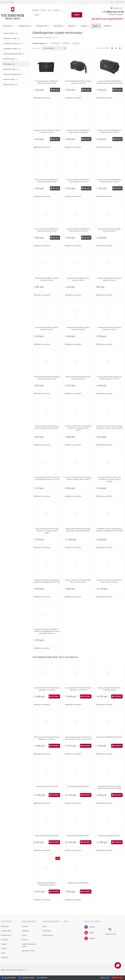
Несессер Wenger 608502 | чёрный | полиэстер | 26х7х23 (47, 329)
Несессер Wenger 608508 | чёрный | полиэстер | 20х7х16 (78, 279)
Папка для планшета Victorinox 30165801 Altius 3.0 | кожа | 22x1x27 (78, 581)
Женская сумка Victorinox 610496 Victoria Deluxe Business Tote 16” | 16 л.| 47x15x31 (78, 738)
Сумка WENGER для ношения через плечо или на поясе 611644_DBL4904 (109, 787)
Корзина (103, 978)
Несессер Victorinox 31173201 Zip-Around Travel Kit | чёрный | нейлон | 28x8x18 (78, 478)
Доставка (36, 10)
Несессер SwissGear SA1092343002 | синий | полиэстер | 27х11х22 (78, 230)
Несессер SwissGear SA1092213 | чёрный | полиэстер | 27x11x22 (47, 131)
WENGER (66, 43)
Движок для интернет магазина (12, 970)
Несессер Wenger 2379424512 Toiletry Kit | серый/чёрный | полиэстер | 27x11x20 (47, 478)
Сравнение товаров (28, 978)
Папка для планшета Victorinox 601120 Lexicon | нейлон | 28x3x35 (109, 581)
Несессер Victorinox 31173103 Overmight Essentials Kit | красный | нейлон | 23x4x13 (78, 428)
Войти (112, 2)
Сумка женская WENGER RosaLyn (109, 836)
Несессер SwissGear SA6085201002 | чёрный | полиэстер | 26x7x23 (109, 131)
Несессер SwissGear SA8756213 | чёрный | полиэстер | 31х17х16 (78, 82)
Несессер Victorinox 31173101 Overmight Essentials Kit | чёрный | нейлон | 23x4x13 (109, 427)
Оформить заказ (117, 978)
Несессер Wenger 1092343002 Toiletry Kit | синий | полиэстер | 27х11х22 (47, 378)
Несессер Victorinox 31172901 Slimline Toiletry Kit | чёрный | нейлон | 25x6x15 (47, 427)
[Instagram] (86, 938)
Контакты (56, 10)
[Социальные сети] (118, 965)
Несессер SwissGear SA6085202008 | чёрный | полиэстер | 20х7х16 (109, 181)
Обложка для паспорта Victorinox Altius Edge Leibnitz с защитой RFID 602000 (78, 530)
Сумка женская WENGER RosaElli (47, 786)
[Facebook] (86, 927)
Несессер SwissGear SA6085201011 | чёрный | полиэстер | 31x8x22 (47, 82)
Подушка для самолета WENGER (78, 883)
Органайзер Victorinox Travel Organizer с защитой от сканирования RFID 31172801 (47, 581)
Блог (49, 10)
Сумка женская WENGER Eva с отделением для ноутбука (47, 884)
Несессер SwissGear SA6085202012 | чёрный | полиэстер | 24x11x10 (47, 181)
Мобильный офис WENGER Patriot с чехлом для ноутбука (109, 689)
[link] (11, 2)
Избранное (44, 978)
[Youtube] (86, 933)
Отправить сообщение (116, 14)
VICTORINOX (55, 43)
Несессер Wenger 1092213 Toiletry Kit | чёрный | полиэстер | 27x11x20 (109, 378)
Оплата (43, 10)
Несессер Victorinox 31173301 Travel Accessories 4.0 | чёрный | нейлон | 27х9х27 (47, 531)
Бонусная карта (111, 934)
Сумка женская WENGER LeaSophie (47, 836)
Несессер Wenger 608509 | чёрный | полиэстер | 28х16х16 (78, 329)
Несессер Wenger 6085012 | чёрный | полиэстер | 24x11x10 (109, 279)
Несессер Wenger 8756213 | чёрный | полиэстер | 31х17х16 (109, 329)
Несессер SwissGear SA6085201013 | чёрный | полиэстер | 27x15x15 (47, 230)
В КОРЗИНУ (55, 696)
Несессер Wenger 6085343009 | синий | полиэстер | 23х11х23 (78, 378)
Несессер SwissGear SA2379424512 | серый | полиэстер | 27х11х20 (78, 181)
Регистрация (120, 2)
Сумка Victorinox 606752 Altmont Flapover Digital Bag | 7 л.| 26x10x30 (78, 689)
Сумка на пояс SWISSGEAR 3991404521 (109, 737)
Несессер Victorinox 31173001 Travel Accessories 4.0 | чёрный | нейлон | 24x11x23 (109, 479)
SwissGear (76, 43)
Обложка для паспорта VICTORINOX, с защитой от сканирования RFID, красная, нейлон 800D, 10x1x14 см (47, 631)
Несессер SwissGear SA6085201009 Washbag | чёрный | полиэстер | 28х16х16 (109, 82)
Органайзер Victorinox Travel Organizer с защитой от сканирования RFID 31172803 (109, 530)
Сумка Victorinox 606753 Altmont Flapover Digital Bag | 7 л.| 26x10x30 (47, 738)
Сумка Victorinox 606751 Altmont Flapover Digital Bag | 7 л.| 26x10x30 (47, 689)
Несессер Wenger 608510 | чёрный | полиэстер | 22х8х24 (109, 230)
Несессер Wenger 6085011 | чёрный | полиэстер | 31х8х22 (47, 279)
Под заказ (56, 90)
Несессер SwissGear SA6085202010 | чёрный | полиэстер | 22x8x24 (78, 131)
